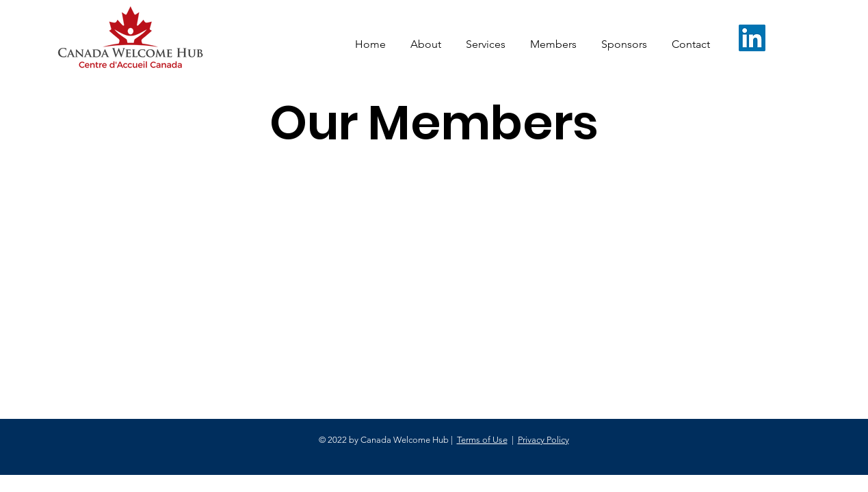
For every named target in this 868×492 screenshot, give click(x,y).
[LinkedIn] (752, 38)
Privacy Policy (543, 440)
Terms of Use (482, 440)
